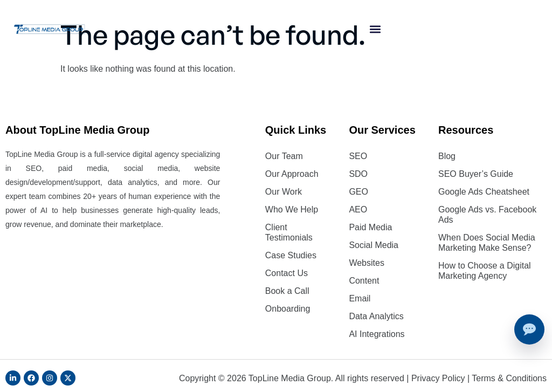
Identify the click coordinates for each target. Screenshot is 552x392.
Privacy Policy (438, 378)
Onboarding (288, 309)
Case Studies (291, 255)
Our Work (284, 192)
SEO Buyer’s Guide (476, 174)
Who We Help (292, 209)
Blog (447, 156)
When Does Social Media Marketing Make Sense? (487, 243)
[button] (375, 29)
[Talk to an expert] (529, 329)
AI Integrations (377, 334)
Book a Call (287, 291)
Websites (367, 263)
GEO (358, 192)
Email (360, 298)
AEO (358, 209)
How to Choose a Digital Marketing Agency (485, 271)
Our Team (284, 156)
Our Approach (292, 174)
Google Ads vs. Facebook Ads (487, 215)
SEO (358, 156)
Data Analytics (376, 316)
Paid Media (370, 227)
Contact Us (287, 273)
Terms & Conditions (509, 378)
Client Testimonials (289, 232)
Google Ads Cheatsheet (484, 192)
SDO (358, 174)
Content (364, 281)
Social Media (374, 245)
